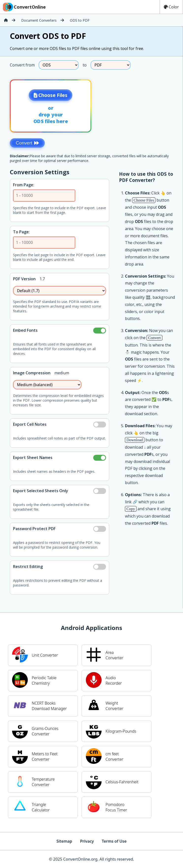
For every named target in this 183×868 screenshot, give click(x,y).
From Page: (24, 185)
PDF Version (24, 279)
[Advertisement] (142, 104)
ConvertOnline (24, 7)
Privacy (87, 841)
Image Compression (32, 373)
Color (171, 7)
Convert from (22, 65)
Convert (27, 143)
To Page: (21, 232)
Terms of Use (114, 841)
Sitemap (64, 841)
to (85, 65)
